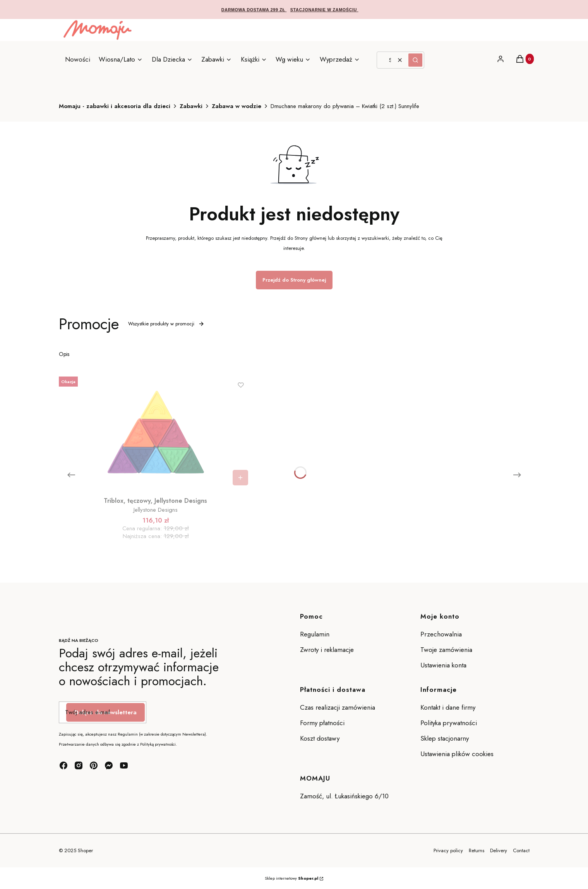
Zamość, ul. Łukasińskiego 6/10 (344, 796)
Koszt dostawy (320, 738)
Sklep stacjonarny (445, 738)
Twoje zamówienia (446, 650)
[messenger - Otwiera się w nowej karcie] (109, 765)
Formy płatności (322, 723)
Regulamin (315, 634)
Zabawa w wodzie (237, 106)
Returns (477, 850)
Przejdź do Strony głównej (294, 280)
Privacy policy (448, 850)
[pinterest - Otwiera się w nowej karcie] (94, 765)
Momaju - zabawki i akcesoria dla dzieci (115, 106)
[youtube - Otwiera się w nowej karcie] (124, 765)
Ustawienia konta (443, 665)
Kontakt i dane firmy (448, 707)
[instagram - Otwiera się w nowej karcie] (79, 765)
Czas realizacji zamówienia (338, 707)
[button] (415, 60)
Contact (521, 850)
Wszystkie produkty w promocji (166, 324)
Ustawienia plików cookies (458, 754)
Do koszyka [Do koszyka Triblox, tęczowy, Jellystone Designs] (240, 478)
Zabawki (191, 106)
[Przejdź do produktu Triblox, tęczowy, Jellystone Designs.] (156, 432)
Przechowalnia (441, 634)
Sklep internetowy (291, 878)
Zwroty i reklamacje (327, 650)
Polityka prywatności (449, 723)
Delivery (499, 850)
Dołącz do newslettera (105, 712)
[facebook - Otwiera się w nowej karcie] (63, 765)
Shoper (85, 850)
